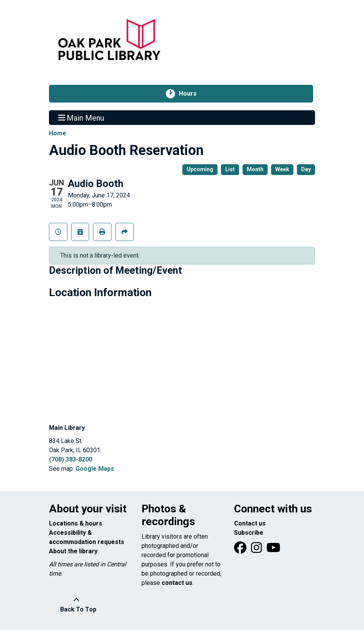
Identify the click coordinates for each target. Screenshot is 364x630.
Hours (192, 94)
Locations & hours (76, 523)
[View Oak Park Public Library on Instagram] (257, 550)
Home (58, 133)
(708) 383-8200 (71, 459)
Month (255, 169)
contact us (177, 583)
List (230, 169)
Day (306, 169)
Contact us (250, 523)
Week (282, 169)
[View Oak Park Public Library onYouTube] (273, 550)
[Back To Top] (76, 605)
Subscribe (249, 533)
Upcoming (200, 169)
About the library (73, 551)
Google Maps (95, 469)
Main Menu (81, 118)
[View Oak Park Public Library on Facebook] (241, 550)
